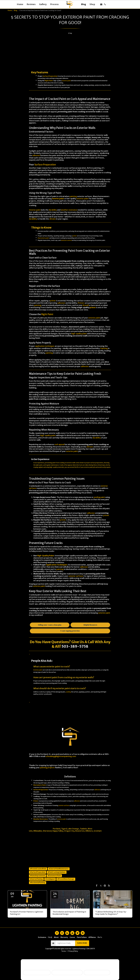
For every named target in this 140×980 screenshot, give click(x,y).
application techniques (45, 346)
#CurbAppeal (50, 879)
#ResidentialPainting (38, 883)
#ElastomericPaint (54, 876)
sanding (68, 692)
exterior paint (66, 81)
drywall (86, 305)
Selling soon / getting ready (37, 972)
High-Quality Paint (45, 556)
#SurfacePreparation (38, 872)
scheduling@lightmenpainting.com (61, 756)
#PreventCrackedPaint (38, 869)
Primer (36, 801)
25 (97, 895)
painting (73, 196)
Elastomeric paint (43, 238)
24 (55, 895)
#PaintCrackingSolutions (57, 872)
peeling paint (99, 497)
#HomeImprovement (38, 876)
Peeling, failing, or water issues (67, 972)
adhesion (36, 155)
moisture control (66, 240)
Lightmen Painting (37, 829)
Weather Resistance (41, 819)
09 (12, 895)
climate (52, 219)
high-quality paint (79, 334)
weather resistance (69, 210)
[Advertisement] (70, 51)
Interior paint (35, 210)
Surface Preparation (50, 76)
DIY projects (97, 707)
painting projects (47, 768)
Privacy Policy (73, 951)
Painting (104, 348)
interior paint (58, 199)
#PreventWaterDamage (66, 879)
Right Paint (49, 81)
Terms (64, 951)
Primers (81, 303)
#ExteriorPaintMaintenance (59, 869)
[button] (101, 4)
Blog (16, 10)
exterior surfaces (76, 576)
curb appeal (59, 444)
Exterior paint (38, 670)
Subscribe (82, 943)
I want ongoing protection (97, 972)
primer (75, 236)
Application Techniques (57, 565)
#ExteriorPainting (36, 879)
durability (53, 210)
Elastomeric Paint (40, 785)
